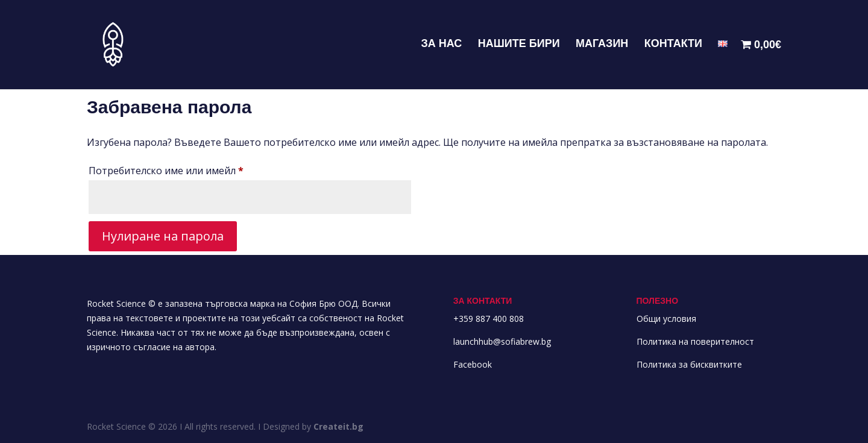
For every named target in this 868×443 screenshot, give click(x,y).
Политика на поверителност (695, 341)
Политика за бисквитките (689, 364)
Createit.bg (338, 426)
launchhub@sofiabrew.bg (502, 341)
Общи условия (666, 319)
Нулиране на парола (163, 236)
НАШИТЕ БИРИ (519, 44)
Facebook (473, 364)
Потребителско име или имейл (201, 169)
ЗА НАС (441, 44)
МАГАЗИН (602, 44)
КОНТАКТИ (673, 44)
